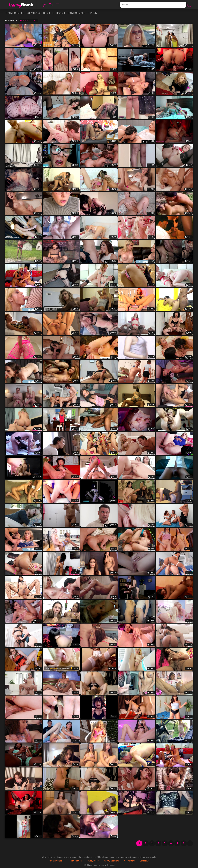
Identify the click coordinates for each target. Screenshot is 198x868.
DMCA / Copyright (111, 861)
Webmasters (129, 861)
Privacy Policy (93, 861)
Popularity (25, 20)
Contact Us (145, 861)
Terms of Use (76, 861)
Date (35, 20)
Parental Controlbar (57, 861)
